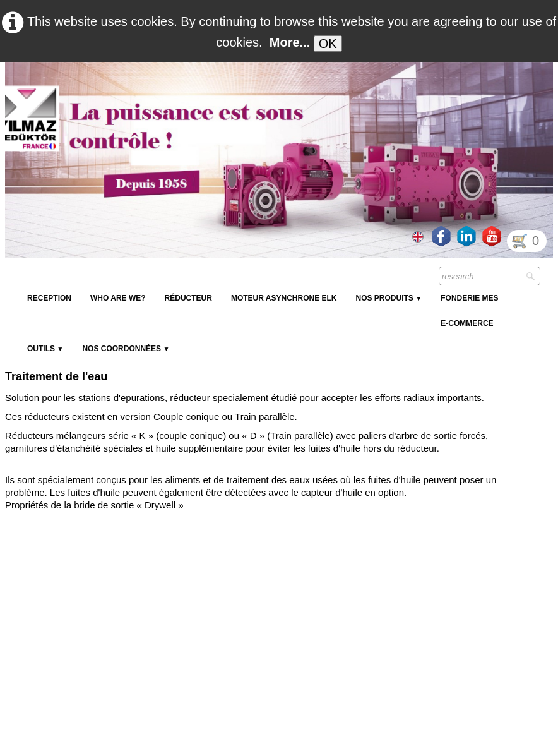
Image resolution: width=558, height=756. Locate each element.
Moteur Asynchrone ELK (284, 298)
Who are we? (118, 298)
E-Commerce (467, 323)
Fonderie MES (469, 298)
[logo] (235, 92)
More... (290, 42)
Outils (45, 349)
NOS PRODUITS (389, 298)
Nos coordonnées (126, 349)
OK (328, 44)
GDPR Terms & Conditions (420, 743)
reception (49, 298)
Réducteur (188, 298)
